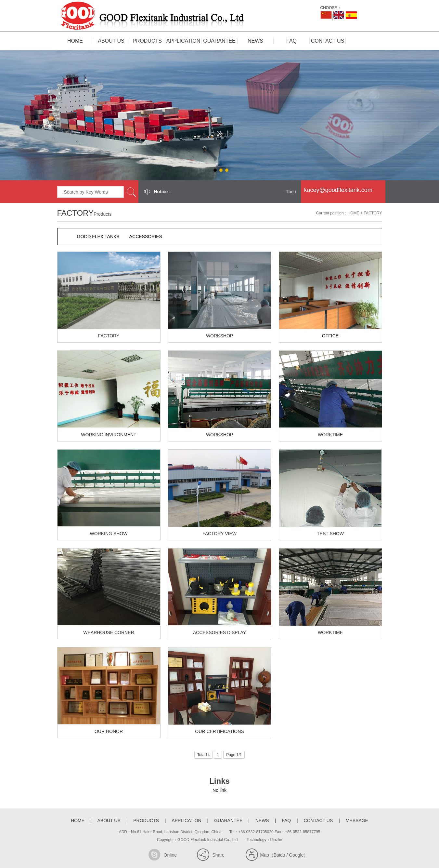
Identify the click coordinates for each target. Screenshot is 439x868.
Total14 (204, 755)
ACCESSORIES (146, 237)
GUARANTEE (219, 41)
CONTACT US (328, 41)
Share (219, 855)
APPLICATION (183, 41)
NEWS (255, 41)
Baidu (279, 855)
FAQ (291, 41)
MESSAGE (357, 821)
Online (170, 855)
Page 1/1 (234, 755)
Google (296, 855)
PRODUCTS (147, 41)
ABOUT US (111, 41)
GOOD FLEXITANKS (98, 237)
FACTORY (373, 213)
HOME (75, 41)
